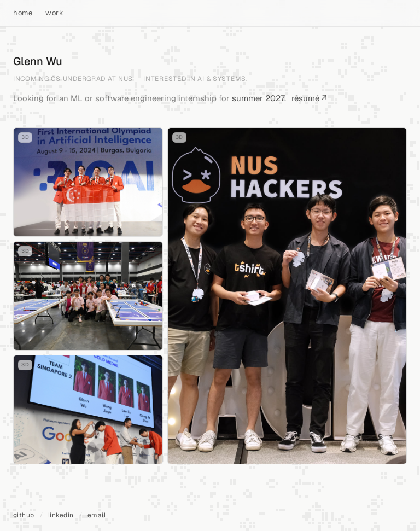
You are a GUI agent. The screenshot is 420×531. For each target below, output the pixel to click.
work (54, 13)
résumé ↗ (309, 98)
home (23, 13)
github (24, 515)
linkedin (61, 515)
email (97, 515)
